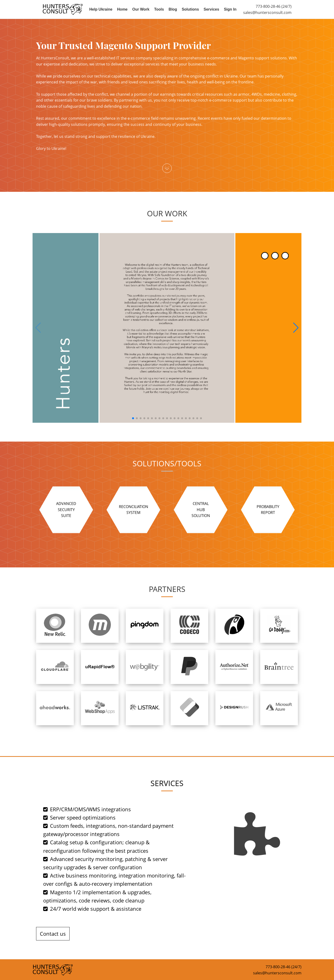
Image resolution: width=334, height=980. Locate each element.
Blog (173, 9)
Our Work (141, 9)
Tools (159, 9)
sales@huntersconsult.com (267, 12)
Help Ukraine (101, 9)
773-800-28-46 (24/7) (274, 6)
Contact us (53, 934)
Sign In (230, 9)
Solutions (190, 9)
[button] (296, 328)
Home (122, 9)
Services (211, 9)
